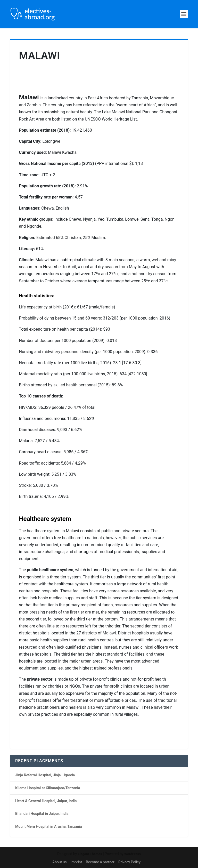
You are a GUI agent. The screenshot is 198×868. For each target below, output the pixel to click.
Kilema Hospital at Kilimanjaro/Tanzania (48, 788)
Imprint (76, 862)
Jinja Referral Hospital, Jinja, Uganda (45, 775)
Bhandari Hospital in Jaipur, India (42, 814)
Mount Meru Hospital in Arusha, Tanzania (49, 826)
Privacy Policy (129, 862)
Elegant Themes (90, 854)
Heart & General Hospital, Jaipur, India (46, 801)
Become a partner (100, 862)
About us (60, 862)
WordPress (133, 854)
